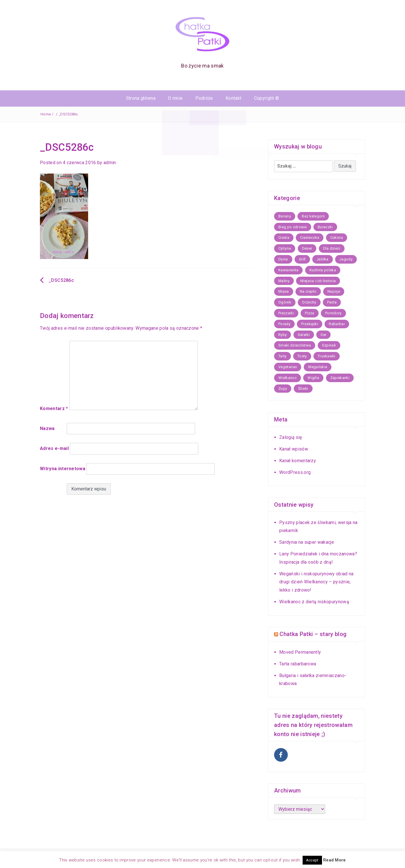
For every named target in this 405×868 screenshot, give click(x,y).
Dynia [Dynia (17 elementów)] (283, 259)
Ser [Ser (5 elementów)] (323, 335)
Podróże (204, 98)
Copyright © (267, 98)
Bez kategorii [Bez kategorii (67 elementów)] (313, 216)
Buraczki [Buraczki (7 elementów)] (325, 227)
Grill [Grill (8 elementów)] (302, 259)
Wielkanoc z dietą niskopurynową (314, 602)
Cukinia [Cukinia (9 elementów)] (337, 238)
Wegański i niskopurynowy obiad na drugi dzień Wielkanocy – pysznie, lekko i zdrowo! (316, 582)
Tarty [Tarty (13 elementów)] (283, 356)
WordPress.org (295, 472)
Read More (335, 860)
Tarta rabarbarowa (298, 663)
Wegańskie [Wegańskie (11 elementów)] (318, 367)
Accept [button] (312, 860)
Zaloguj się (291, 437)
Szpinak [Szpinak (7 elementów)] (329, 345)
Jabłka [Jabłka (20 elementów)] (323, 259)
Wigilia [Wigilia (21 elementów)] (313, 378)
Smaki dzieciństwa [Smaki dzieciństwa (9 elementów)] (295, 345)
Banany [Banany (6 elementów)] (285, 216)
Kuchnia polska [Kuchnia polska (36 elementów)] (323, 270)
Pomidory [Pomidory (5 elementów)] (333, 313)
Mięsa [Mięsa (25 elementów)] (284, 291)
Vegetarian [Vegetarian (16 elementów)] (288, 367)
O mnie (175, 98)
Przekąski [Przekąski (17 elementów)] (310, 324)
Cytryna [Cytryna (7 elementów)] (285, 248)
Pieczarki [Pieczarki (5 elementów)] (286, 313)
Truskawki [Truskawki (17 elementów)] (327, 356)
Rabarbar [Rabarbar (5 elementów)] (337, 324)
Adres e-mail (54, 448)
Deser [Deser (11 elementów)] (307, 248)
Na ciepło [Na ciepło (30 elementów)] (308, 291)
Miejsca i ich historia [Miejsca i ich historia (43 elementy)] (318, 281)
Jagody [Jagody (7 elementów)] (346, 259)
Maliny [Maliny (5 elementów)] (284, 281)
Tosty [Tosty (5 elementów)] (302, 356)
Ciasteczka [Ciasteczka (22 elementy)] (310, 238)
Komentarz (54, 408)
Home (46, 114)
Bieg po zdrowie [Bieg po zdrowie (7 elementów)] (293, 227)
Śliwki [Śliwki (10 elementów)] (303, 389)
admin (110, 163)
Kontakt (233, 98)
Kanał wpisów (294, 449)
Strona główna (141, 98)
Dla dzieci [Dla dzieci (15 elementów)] (332, 248)
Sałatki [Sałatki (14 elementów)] (304, 335)
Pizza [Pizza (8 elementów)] (310, 313)
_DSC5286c (61, 280)
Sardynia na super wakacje (307, 542)
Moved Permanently (300, 652)
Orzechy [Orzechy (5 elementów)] (309, 302)
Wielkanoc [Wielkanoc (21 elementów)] (287, 378)
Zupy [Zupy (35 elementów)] (283, 389)
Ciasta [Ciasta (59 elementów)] (284, 238)
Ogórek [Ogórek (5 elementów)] (285, 302)
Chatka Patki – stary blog (313, 634)
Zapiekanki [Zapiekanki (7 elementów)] (340, 378)
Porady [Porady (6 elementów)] (284, 324)
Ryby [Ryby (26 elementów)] (283, 335)
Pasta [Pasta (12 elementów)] (332, 302)
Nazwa (47, 428)
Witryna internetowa (63, 469)
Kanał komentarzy (298, 461)
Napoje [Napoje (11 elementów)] (334, 291)
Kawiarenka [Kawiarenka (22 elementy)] (288, 270)
